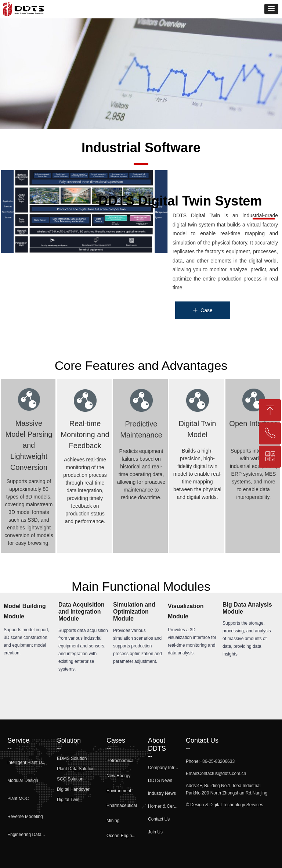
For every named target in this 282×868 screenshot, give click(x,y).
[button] (271, 9)
